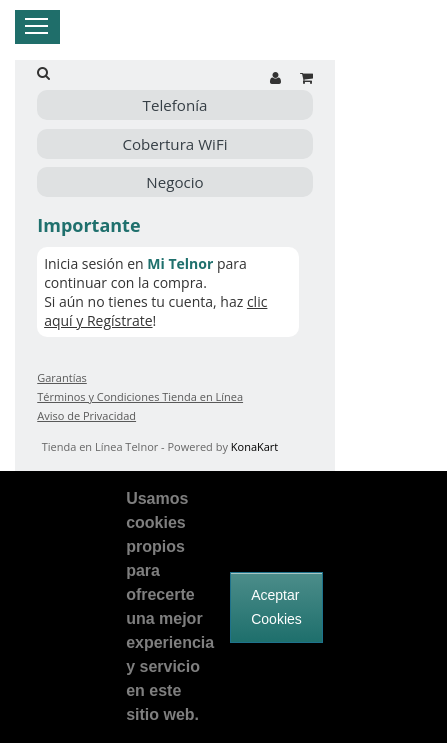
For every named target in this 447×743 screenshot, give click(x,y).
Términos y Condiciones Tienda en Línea (140, 396)
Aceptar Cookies (276, 607)
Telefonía (175, 105)
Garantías (62, 377)
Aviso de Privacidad (86, 415)
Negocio (174, 182)
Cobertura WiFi (174, 144)
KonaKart (254, 446)
